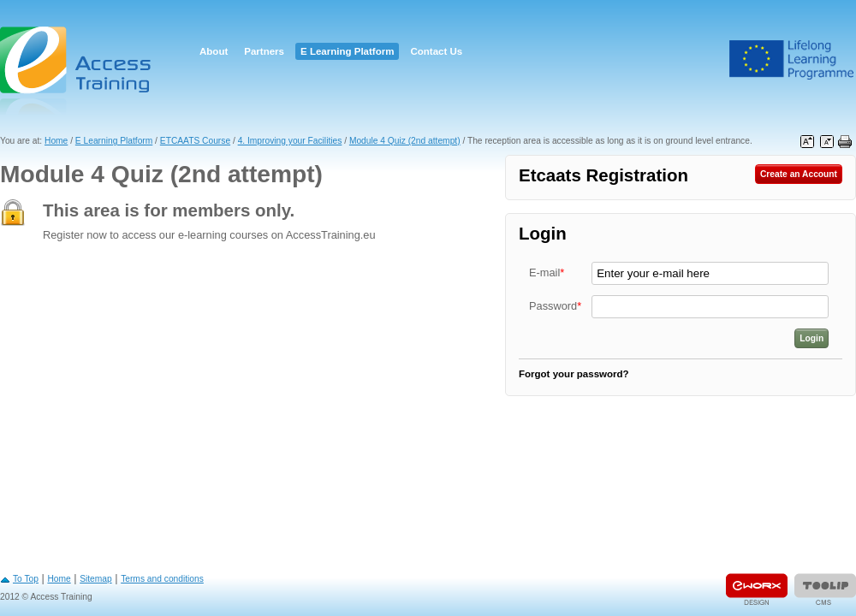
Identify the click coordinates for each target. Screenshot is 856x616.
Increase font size (807, 142)
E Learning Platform (347, 51)
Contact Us (436, 51)
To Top (26, 579)
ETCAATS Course (195, 141)
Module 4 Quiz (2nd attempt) (405, 141)
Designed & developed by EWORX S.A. (757, 589)
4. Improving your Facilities (290, 141)
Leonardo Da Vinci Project (792, 60)
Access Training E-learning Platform (77, 71)
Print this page (845, 142)
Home (56, 141)
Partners (264, 51)
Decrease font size (827, 142)
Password (555, 306)
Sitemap (96, 579)
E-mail (547, 272)
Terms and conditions (162, 579)
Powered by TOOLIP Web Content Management (825, 589)
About (214, 51)
